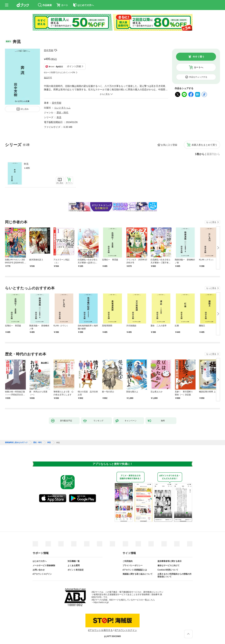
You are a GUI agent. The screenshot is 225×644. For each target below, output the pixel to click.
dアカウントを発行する (100, 630)
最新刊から (213, 154)
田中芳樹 (49, 50)
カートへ (199, 67)
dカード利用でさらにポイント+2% (60, 72)
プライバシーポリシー (133, 565)
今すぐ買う (199, 57)
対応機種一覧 (74, 561)
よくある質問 (74, 565)
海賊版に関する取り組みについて (138, 574)
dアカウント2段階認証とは (135, 570)
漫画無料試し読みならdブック (16, 442)
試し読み (25, 109)
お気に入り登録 (169, 145)
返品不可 (48, 78)
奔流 (26, 164)
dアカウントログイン (42, 574)
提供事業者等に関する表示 (170, 561)
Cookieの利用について (168, 570)
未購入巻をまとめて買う (204, 145)
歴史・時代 (62, 112)
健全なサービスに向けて (169, 565)
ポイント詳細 (74, 66)
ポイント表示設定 (76, 570)
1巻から (200, 154)
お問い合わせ (39, 570)
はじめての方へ (40, 561)
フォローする (56, 50)
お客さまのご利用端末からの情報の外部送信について (175, 575)
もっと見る (211, 222)
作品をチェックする (198, 77)
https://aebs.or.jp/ (101, 602)
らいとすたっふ (62, 108)
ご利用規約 (128, 561)
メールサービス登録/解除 (44, 565)
